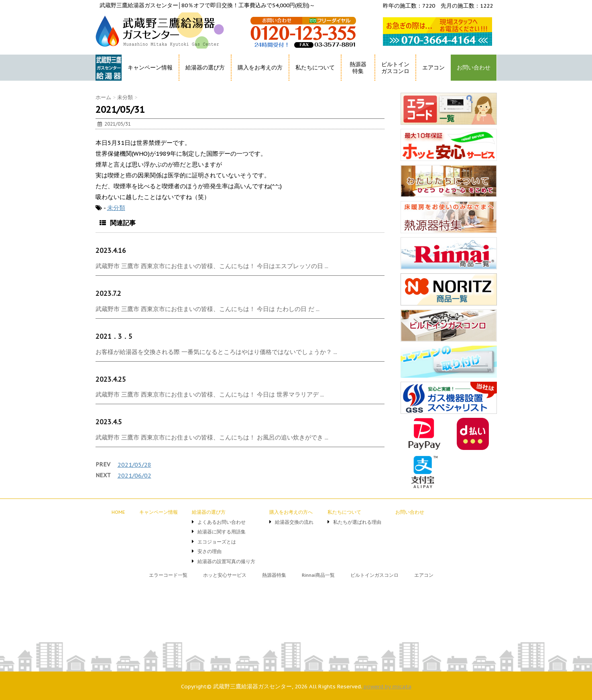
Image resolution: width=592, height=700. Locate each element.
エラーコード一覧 (168, 575)
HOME (105, 82)
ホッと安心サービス (225, 575)
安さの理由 (210, 551)
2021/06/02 (134, 475)
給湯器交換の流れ (294, 522)
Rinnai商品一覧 (318, 575)
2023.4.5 (109, 422)
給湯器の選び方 (205, 67)
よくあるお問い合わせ (222, 522)
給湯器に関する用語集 (222, 532)
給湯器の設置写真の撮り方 (226, 561)
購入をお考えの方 (260, 67)
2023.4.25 (111, 379)
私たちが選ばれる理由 (357, 522)
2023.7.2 (108, 293)
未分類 (116, 208)
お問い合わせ (474, 67)
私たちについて (315, 67)
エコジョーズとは (217, 542)
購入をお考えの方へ (291, 512)
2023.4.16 (111, 250)
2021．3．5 (114, 336)
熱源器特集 (358, 68)
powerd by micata (387, 686)
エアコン (433, 67)
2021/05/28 (134, 465)
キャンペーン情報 (150, 67)
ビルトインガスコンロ (395, 68)
